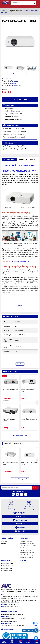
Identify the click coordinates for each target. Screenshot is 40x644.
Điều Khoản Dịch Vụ (7, 571)
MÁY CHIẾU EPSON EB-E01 (10, 390)
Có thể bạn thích (10, 371)
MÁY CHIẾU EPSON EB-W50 (29, 419)
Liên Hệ (3, 544)
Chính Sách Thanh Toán (27, 553)
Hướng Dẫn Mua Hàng (8, 564)
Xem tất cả (20, 364)
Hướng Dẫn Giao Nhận (8, 568)
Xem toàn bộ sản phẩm (20, 435)
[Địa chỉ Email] (20, 488)
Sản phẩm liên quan (12, 444)
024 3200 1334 (20, 516)
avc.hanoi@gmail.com (11, 607)
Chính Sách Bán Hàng (27, 555)
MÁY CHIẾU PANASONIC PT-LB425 (29, 464)
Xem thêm (20, 305)
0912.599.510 (6, 616)
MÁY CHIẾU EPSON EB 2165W (9, 420)
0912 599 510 (20, 524)
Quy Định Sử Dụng (26, 550)
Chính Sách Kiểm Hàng (27, 557)
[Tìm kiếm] (34, 3)
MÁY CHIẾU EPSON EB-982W (28, 391)
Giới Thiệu (4, 541)
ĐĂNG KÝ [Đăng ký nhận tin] (36, 488)
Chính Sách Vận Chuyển (27, 544)
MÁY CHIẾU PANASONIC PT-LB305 (11, 464)
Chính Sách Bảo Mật (26, 541)
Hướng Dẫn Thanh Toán (8, 566)
